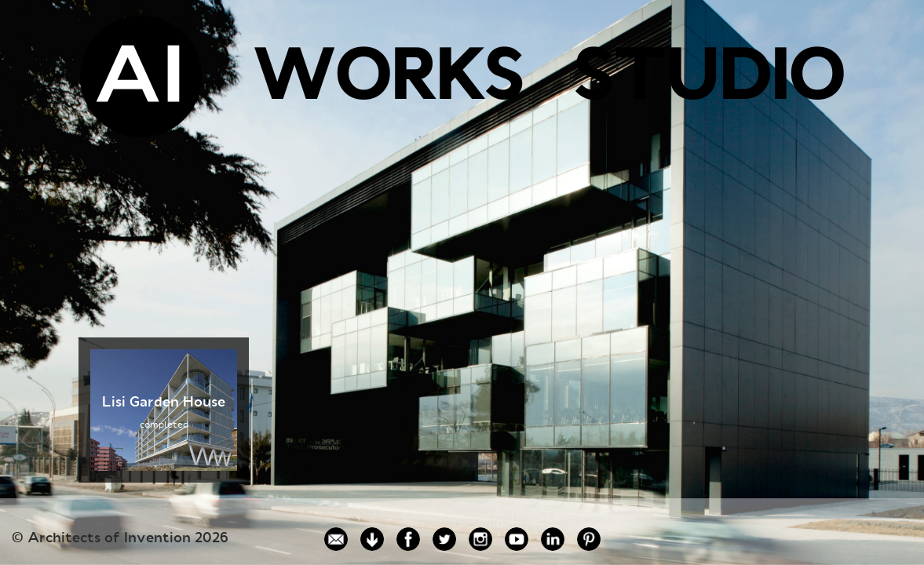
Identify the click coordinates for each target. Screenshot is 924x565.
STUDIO (709, 81)
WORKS (387, 81)
